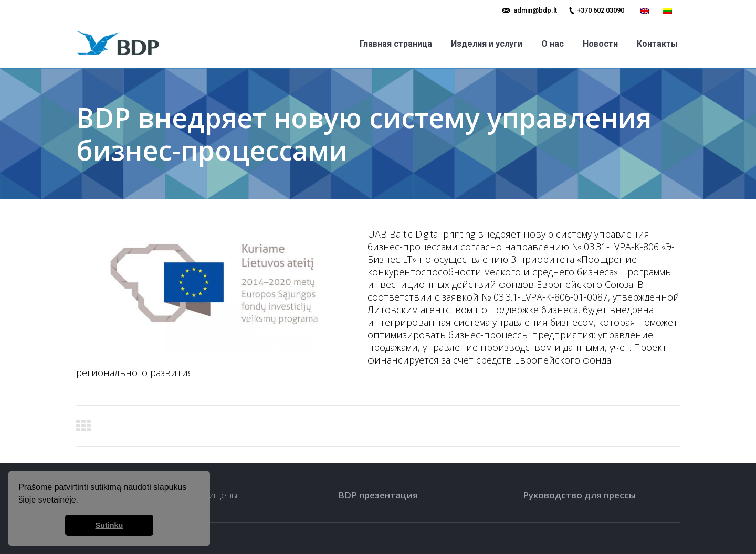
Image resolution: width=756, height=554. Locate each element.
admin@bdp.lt (535, 10)
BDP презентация (378, 495)
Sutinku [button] (109, 525)
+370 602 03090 (601, 10)
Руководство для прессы (579, 495)
